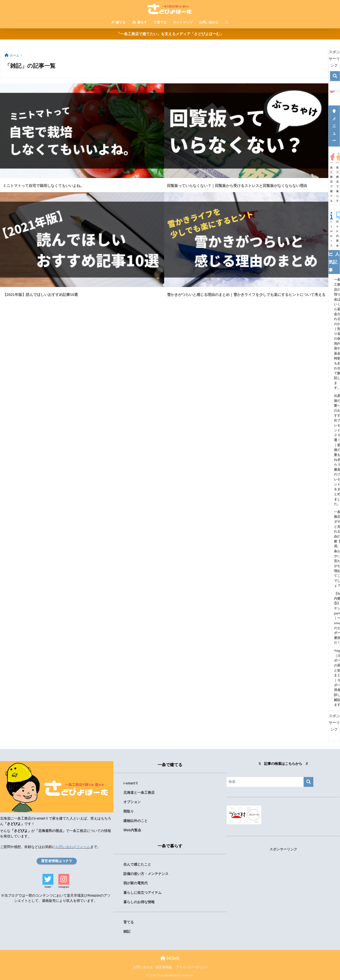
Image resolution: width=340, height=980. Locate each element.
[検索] (335, 76)
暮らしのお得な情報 (139, 902)
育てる (160, 22)
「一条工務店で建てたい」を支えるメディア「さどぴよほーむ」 (170, 34)
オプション (132, 802)
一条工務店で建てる (331, 178)
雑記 (127, 931)
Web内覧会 (337, 229)
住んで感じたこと (137, 864)
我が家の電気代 (136, 883)
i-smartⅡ (331, 229)
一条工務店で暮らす (337, 178)
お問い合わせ (209, 22)
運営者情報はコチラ (57, 861)
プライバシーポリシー (192, 967)
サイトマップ (183, 22)
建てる (118, 22)
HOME (170, 958)
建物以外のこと (136, 821)
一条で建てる (170, 765)
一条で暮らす (170, 846)
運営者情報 (164, 967)
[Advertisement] (283, 884)
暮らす (140, 22)
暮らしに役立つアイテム (142, 893)
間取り (129, 811)
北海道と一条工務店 (139, 793)
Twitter (48, 887)
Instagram (64, 887)
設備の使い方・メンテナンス (146, 874)
